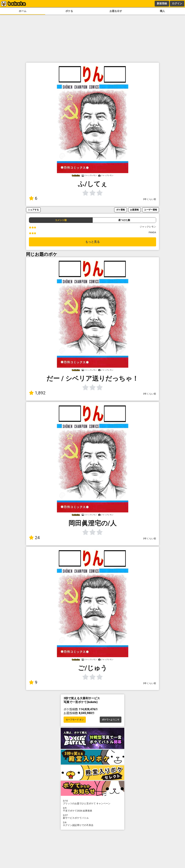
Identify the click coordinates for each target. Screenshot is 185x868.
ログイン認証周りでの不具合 (92, 824)
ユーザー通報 (150, 210)
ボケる (69, 11)
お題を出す (116, 11)
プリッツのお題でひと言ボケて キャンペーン (92, 802)
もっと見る (92, 242)
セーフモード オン (75, 720)
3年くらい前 (150, 199)
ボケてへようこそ (111, 720)
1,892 (37, 393)
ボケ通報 (121, 210)
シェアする (33, 210)
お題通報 (134, 210)
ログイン (177, 3)
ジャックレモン (148, 227)
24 (34, 538)
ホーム (23, 11)
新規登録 (162, 3)
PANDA (152, 232)
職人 (162, 11)
